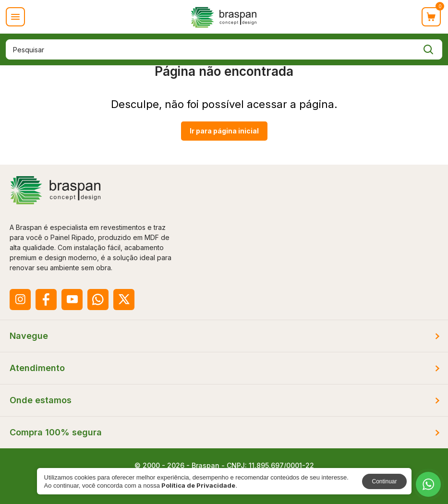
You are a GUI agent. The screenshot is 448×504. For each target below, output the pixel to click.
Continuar (384, 481)
